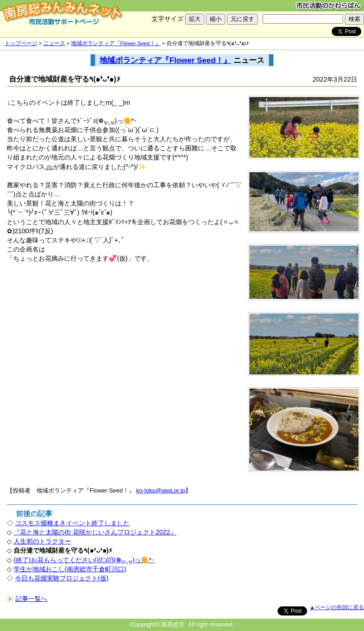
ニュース (54, 43)
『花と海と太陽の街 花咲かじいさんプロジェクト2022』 (95, 532)
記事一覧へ (27, 599)
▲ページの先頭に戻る (337, 607)
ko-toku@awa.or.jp (160, 490)
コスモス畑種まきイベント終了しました (72, 523)
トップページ (21, 43)
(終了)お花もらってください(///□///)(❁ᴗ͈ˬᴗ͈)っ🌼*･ (84, 560)
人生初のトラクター (42, 541)
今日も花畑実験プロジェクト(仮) (62, 578)
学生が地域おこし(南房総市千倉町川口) (70, 569)
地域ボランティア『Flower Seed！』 (116, 43)
